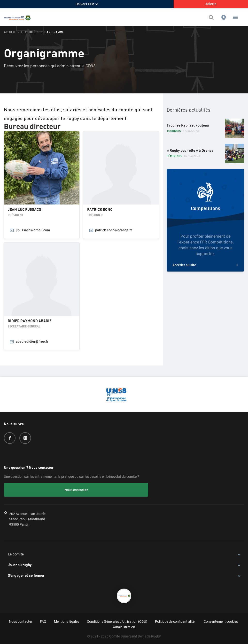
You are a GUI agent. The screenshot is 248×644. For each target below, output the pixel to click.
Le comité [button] (28, 32)
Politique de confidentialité (175, 621)
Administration (124, 626)
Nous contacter (30, 490)
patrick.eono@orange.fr (114, 230)
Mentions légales (67, 621)
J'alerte (211, 4)
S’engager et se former (26, 575)
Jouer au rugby (20, 564)
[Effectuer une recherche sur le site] (212, 17)
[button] (235, 17)
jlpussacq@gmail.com (33, 230)
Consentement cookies (221, 621)
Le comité (16, 553)
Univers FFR (87, 4)
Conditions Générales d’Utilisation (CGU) (117, 621)
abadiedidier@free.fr (32, 341)
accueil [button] (10, 32)
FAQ (43, 621)
